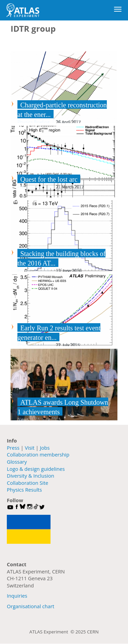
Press (13, 448)
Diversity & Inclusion (31, 476)
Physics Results (24, 490)
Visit (30, 448)
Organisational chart (31, 606)
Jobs (45, 448)
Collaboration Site (27, 483)
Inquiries (17, 596)
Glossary (17, 462)
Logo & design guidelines (36, 469)
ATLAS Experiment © (52, 632)
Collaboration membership (38, 454)
